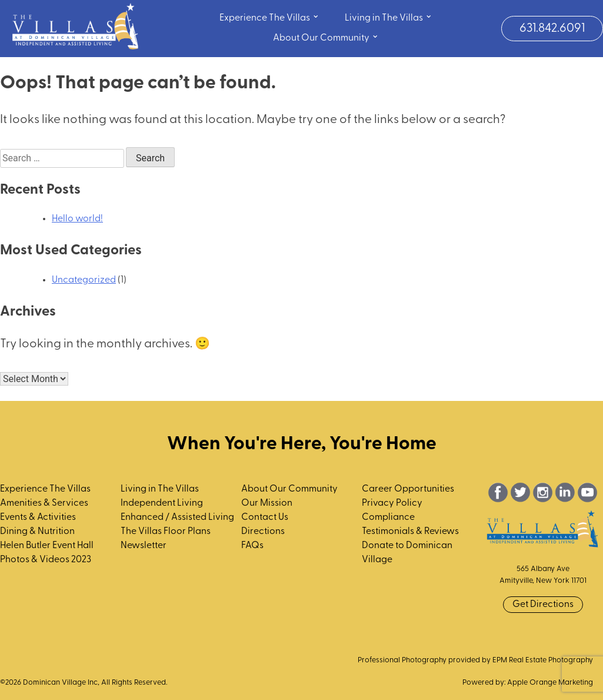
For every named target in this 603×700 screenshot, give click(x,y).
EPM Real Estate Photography (543, 660)
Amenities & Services (44, 503)
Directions (263, 532)
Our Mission (267, 503)
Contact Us (265, 517)
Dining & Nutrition (37, 532)
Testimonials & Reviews (410, 532)
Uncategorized (84, 280)
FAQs (252, 546)
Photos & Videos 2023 (46, 560)
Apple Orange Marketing (550, 683)
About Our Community (326, 37)
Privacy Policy (392, 503)
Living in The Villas (389, 17)
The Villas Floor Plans (166, 532)
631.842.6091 (552, 29)
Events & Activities (38, 517)
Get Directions (543, 605)
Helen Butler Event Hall (47, 546)
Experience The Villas (269, 17)
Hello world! (77, 219)
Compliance (388, 517)
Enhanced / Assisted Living (177, 517)
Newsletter (144, 546)
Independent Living (162, 503)
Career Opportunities (408, 489)
